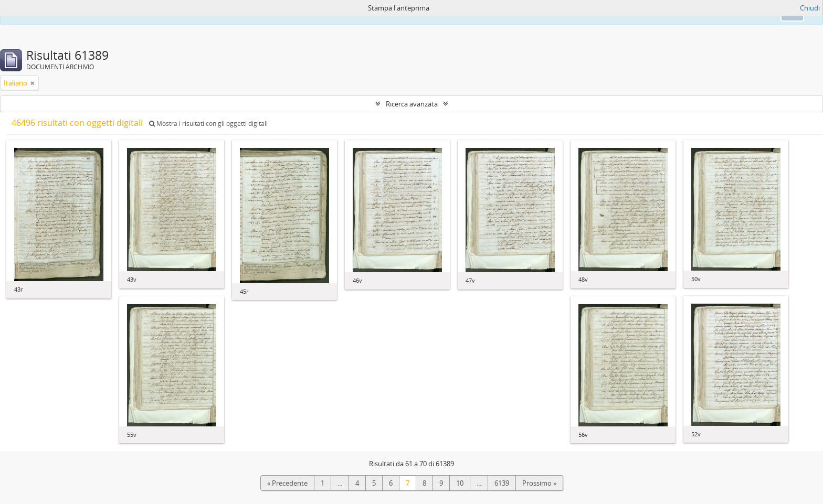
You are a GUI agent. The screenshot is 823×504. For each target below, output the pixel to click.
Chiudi (810, 8)
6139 (502, 483)
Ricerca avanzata (412, 104)
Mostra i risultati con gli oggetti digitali (208, 124)
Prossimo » (539, 483)
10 (460, 483)
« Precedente (287, 483)
